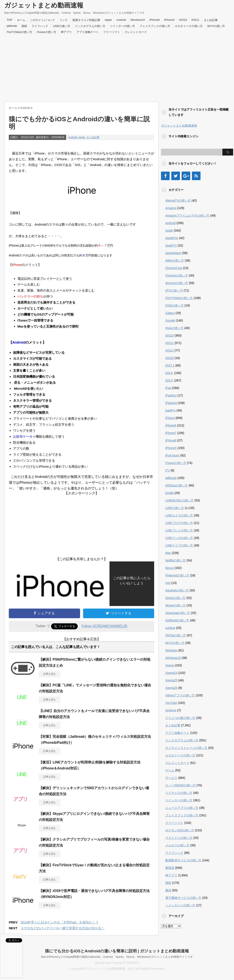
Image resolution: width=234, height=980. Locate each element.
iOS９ (169, 380)
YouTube (171, 703)
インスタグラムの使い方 (90, 26)
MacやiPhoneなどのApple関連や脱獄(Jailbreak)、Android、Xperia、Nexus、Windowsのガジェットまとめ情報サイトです (117, 957)
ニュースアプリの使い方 (182, 808)
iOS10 (183, 20)
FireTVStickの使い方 (19, 32)
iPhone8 (155, 20)
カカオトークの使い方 (189, 26)
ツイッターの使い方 (122, 26)
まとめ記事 (211, 20)
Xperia (170, 665)
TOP (10, 20)
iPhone (170, 418)
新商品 (170, 868)
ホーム (21, 20)
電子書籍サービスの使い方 (183, 898)
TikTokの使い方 (176, 635)
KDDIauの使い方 (177, 485)
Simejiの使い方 (175, 598)
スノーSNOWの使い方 (181, 785)
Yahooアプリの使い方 (180, 695)
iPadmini (171, 403)
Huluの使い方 (174, 328)
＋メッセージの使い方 (180, 905)
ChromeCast (174, 268)
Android (121, 20)
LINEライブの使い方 (179, 545)
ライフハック (40, 26)
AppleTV (171, 245)
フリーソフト (112, 32)
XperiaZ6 (171, 688)
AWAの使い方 (175, 260)
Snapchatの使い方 (178, 613)
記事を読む (50, 674)
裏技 (168, 890)
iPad (168, 388)
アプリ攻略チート (88, 32)
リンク (64, 20)
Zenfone (171, 710)
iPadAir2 (171, 395)
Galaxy (170, 313)
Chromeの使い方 (177, 275)
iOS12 (169, 350)
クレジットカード (136, 32)
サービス (171, 778)
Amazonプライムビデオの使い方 (187, 215)
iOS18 (169, 358)
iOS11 (195, 20)
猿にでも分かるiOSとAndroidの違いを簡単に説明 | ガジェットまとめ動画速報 (117, 951)
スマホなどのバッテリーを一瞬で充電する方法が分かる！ (62, 928)
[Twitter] (176, 176)
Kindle (169, 493)
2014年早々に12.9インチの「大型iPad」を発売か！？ (60, 922)
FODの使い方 (175, 305)
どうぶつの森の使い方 (180, 718)
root (168, 583)
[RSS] (196, 176)
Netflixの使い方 (175, 560)
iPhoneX (169, 20)
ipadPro (170, 410)
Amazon (171, 208)
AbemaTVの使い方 (178, 200)
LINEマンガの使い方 (179, 538)
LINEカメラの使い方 (179, 515)
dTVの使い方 (174, 290)
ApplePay (172, 238)
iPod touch (172, 455)
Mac (168, 553)
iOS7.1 (170, 365)
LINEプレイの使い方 (179, 530)
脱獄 (24, 26)
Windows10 (138, 20)
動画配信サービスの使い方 (183, 860)
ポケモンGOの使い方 (180, 830)
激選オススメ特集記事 (86, 20)
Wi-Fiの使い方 (216, 26)
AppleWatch (173, 253)
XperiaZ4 (171, 673)
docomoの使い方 (177, 283)
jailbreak (12, 26)
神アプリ (66, 32)
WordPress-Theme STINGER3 (117, 963)
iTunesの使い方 (46, 32)
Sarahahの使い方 (177, 590)
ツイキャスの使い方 (179, 793)
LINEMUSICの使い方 (179, 500)
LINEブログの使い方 (179, 523)
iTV (168, 470)
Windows (171, 650)
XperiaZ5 (171, 680)
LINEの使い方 (62, 26)
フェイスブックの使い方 (155, 26)
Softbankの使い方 (177, 620)
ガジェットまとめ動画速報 (44, 5)
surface (170, 628)
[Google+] (186, 176)
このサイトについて (42, 20)
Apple (108, 20)
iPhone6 (171, 425)
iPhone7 (171, 433)
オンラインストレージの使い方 (186, 748)
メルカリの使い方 (177, 845)
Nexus (170, 568)
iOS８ (169, 373)
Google (170, 320)
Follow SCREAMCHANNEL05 (104, 626)
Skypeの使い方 (175, 605)
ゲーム (170, 770)
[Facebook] (165, 176)
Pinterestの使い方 (177, 575)
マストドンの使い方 (179, 838)
